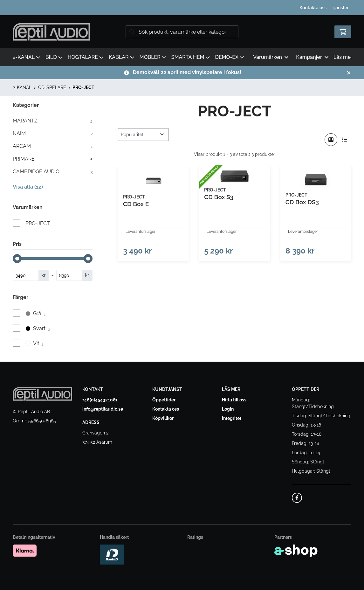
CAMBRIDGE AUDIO (53, 172)
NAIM (53, 134)
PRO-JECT (83, 87)
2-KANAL (27, 57)
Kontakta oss (313, 8)
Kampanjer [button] (312, 57)
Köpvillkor (163, 418)
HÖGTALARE (86, 57)
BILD (54, 57)
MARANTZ (53, 121)
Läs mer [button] (346, 57)
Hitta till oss (234, 400)
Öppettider (164, 400)
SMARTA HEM (191, 57)
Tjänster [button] (340, 8)
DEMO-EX (230, 57)
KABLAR (122, 57)
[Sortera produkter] (143, 135)
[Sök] (182, 32)
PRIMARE (53, 159)
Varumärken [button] (271, 57)
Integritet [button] (232, 418)
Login (228, 409)
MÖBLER (153, 57)
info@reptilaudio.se (103, 409)
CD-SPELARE (52, 87)
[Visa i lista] (345, 140)
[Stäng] (349, 73)
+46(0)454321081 (100, 400)
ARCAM (53, 146)
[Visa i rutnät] (331, 140)
